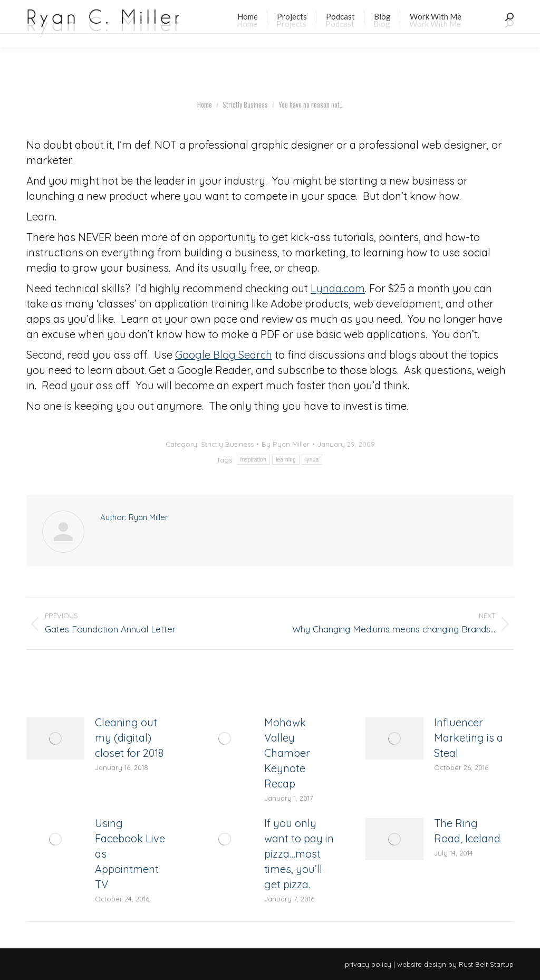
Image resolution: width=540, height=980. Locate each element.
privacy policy (368, 964)
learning (286, 460)
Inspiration (253, 460)
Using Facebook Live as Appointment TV (130, 854)
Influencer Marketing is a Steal (469, 738)
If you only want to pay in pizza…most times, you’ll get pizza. (299, 854)
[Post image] (55, 738)
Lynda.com (338, 288)
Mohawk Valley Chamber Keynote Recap (287, 753)
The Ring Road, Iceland (467, 831)
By (286, 444)
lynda (312, 460)
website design (422, 964)
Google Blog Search (224, 355)
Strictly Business (227, 444)
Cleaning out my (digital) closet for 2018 (129, 738)
